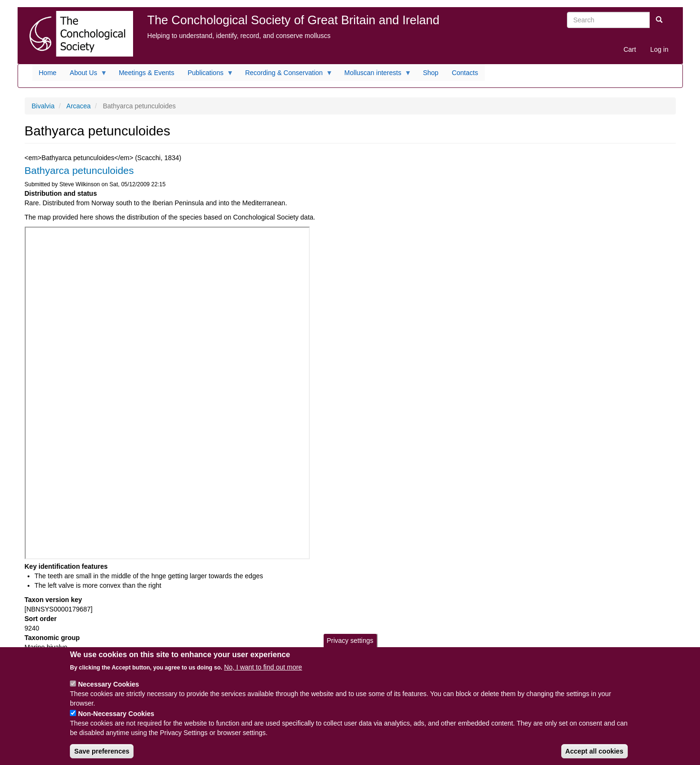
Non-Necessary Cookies (116, 714)
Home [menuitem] (48, 73)
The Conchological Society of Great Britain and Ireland (293, 20)
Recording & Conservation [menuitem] (286, 75)
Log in (659, 49)
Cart (630, 49)
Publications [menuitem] (207, 75)
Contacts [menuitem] (465, 73)
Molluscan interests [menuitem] (375, 75)
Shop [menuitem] (431, 73)
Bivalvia (43, 106)
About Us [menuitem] (85, 75)
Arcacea (79, 106)
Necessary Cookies (108, 684)
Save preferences (102, 751)
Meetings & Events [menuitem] (147, 73)
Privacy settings (350, 641)
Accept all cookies (595, 751)
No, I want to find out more (263, 667)
